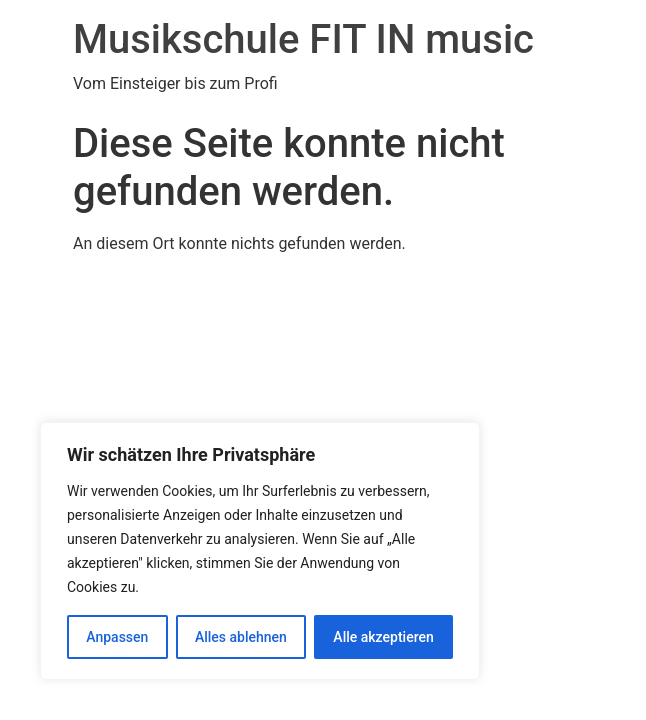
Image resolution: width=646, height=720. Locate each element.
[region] (260, 551)
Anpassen (117, 637)
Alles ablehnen (241, 637)
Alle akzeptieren (383, 637)
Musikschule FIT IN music (303, 39)
